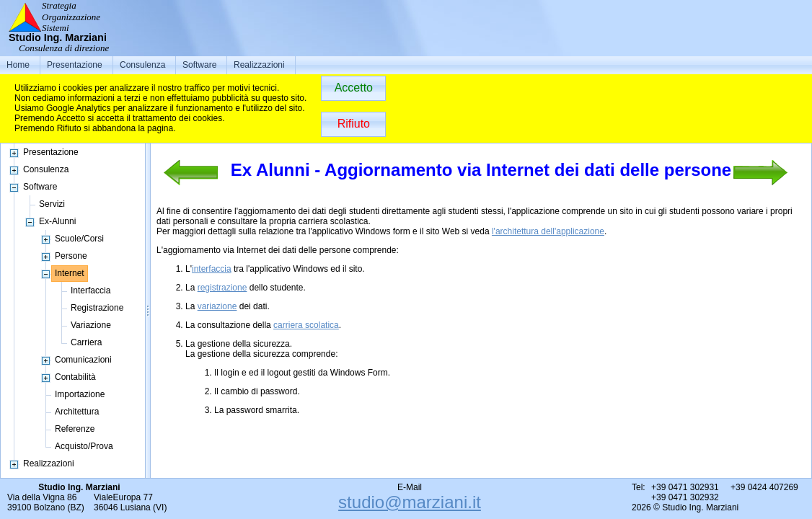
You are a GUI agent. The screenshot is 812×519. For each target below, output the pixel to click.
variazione (217, 306)
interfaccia (212, 269)
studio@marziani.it (410, 502)
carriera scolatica (306, 325)
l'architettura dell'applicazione (548, 231)
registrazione (222, 288)
